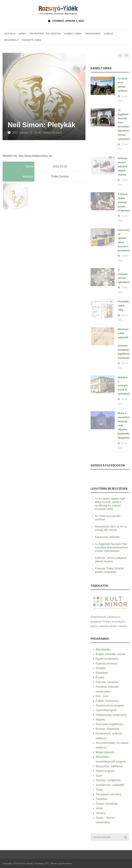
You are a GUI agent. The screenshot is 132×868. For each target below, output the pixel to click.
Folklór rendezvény (107, 701)
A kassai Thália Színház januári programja (124, 202)
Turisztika (102, 799)
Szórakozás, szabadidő (110, 785)
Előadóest (102, 673)
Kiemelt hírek (73, 34)
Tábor (99, 790)
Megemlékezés (105, 752)
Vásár (99, 808)
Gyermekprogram (106, 710)
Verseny (101, 813)
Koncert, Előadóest (107, 729)
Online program (105, 771)
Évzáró (100, 677)
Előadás (101, 668)
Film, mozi (102, 696)
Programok (93, 34)
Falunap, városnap (107, 682)
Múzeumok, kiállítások (109, 766)
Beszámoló (12, 40)
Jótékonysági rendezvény (111, 715)
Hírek (23, 34)
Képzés (100, 720)
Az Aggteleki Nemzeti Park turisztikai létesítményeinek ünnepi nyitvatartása (111, 547)
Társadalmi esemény (109, 794)
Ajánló (109, 34)
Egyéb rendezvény (107, 659)
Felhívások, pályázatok (45, 34)
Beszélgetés (103, 649)
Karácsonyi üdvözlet (107, 537)
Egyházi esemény (107, 664)
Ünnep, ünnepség (107, 804)
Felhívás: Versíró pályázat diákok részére (123, 166)
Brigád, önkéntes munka (111, 654)
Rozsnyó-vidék (32, 40)
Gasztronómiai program (110, 705)
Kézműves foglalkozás (109, 724)
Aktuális (10, 34)
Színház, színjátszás (108, 780)
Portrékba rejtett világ (123, 306)
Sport (99, 776)
